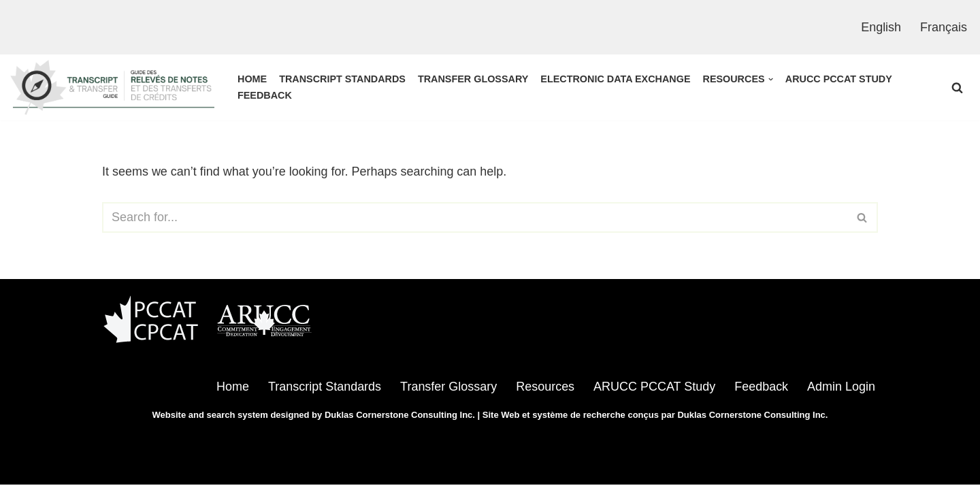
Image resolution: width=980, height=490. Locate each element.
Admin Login (841, 392)
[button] (771, 79)
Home (252, 79)
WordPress (239, 471)
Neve (116, 471)
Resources (544, 392)
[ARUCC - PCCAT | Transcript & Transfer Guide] (112, 87)
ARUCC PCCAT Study (839, 79)
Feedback (265, 95)
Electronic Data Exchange (616, 79)
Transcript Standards (342, 79)
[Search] (957, 87)
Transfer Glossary (473, 79)
